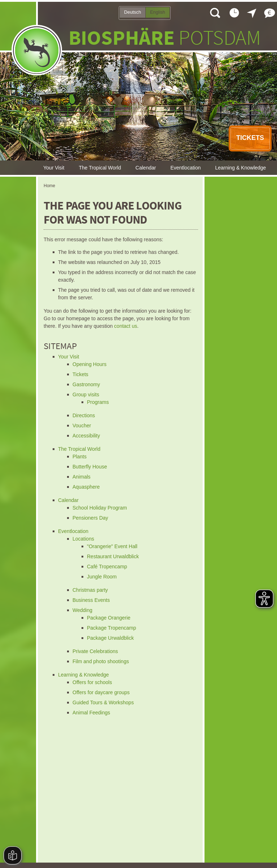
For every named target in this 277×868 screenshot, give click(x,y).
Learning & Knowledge (241, 168)
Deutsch (133, 12)
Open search (215, 13)
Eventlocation (185, 168)
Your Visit (54, 168)
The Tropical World (100, 168)
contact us (126, 326)
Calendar (146, 168)
